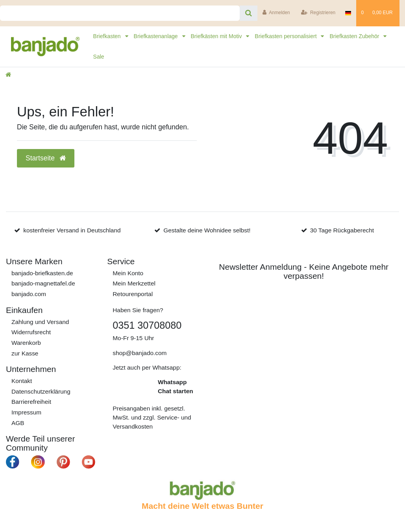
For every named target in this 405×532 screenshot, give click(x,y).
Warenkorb (26, 343)
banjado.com (29, 294)
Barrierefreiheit (31, 402)
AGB (18, 423)
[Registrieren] (318, 13)
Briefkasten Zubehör (355, 36)
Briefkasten (108, 36)
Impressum (26, 412)
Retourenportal (133, 294)
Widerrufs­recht (31, 332)
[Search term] (120, 13)
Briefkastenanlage (157, 36)
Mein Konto (128, 273)
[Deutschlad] (348, 13)
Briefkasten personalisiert (286, 36)
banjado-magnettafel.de (43, 283)
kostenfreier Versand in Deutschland (72, 230)
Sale (99, 57)
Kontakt (22, 381)
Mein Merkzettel (134, 283)
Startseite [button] (46, 158)
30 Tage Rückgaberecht (342, 230)
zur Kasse (25, 353)
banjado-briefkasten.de (42, 273)
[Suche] (249, 13)
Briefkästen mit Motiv (217, 36)
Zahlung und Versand (40, 322)
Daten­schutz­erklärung (41, 391)
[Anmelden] (276, 13)
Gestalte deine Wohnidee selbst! (207, 230)
